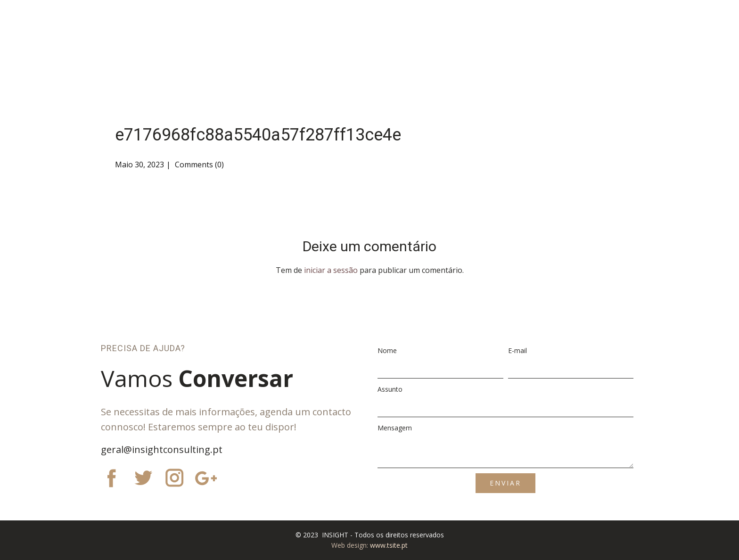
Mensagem (395, 428)
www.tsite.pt (389, 545)
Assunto (390, 389)
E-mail (517, 350)
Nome (387, 350)
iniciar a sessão (331, 270)
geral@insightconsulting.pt (162, 449)
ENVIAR (505, 483)
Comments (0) (198, 165)
